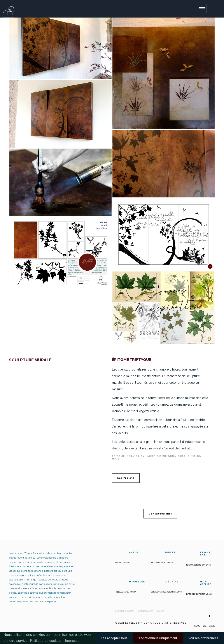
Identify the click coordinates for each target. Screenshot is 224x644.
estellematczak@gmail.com (166, 592)
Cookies (160, 611)
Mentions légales (125, 611)
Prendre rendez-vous (199, 594)
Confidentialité (145, 611)
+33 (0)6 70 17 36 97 (126, 592)
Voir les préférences (204, 638)
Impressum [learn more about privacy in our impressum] (74, 641)
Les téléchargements (198, 565)
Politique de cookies (45, 641)
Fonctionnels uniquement (158, 638)
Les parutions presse (162, 563)
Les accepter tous (114, 638)
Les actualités (123, 563)
